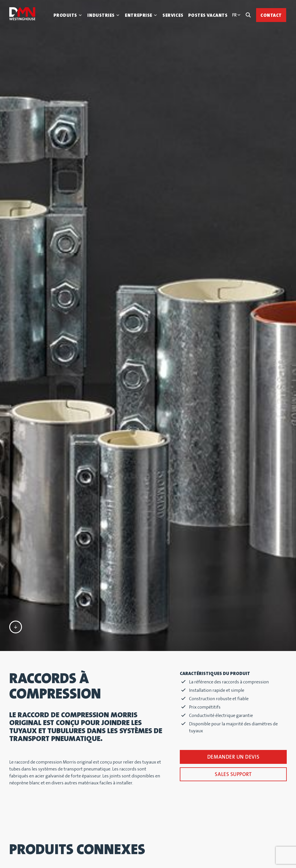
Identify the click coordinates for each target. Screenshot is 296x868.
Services (173, 15)
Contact (271, 15)
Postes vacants (208, 15)
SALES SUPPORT (233, 593)
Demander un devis (233, 576)
